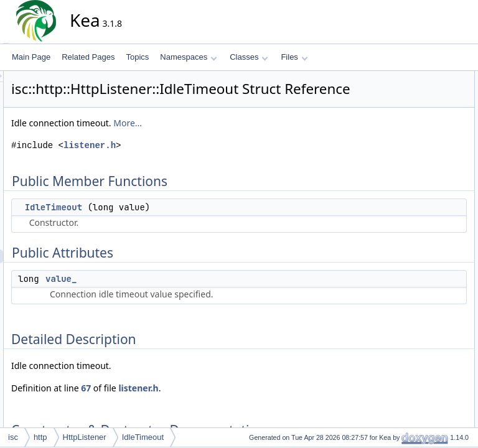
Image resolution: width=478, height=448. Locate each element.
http (40, 437)
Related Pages (88, 57)
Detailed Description (416, 133)
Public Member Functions (425, 78)
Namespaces (188, 57)
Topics (137, 57)
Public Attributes (410, 105)
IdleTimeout (166, 225)
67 (198, 405)
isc (13, 437)
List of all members (414, 201)
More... (240, 140)
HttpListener (85, 437)
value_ (173, 296)
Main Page (31, 57)
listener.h (202, 163)
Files (294, 57)
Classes (249, 57)
